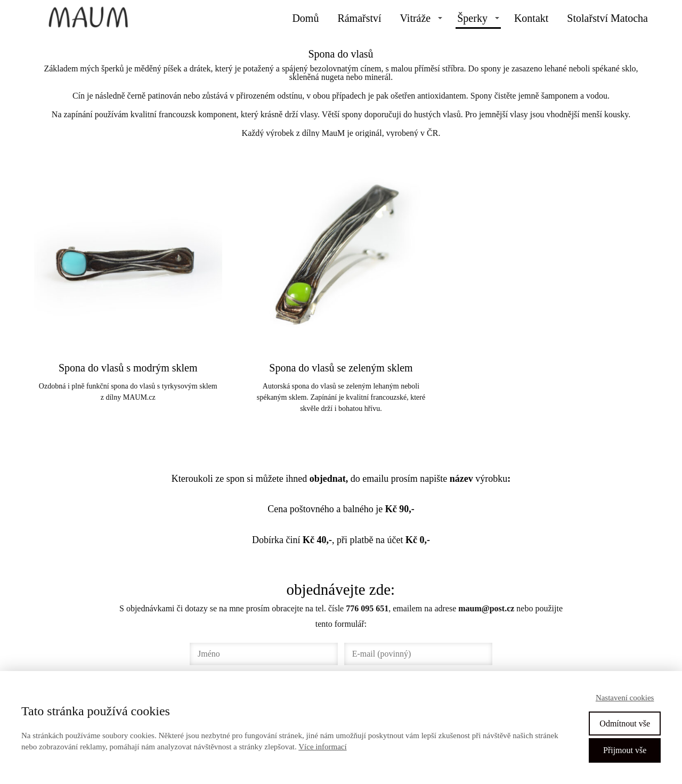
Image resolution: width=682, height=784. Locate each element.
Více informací (322, 747)
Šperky (472, 18)
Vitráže (416, 18)
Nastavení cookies (625, 698)
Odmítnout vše (625, 724)
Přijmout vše (625, 750)
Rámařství (359, 18)
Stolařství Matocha (607, 18)
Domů (305, 18)
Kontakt (531, 18)
